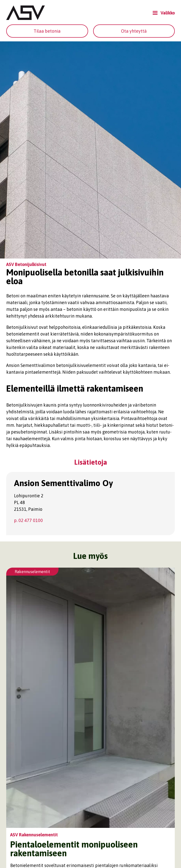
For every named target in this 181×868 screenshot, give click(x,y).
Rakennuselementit (32, 572)
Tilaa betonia (47, 31)
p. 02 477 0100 (28, 520)
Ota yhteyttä (134, 31)
